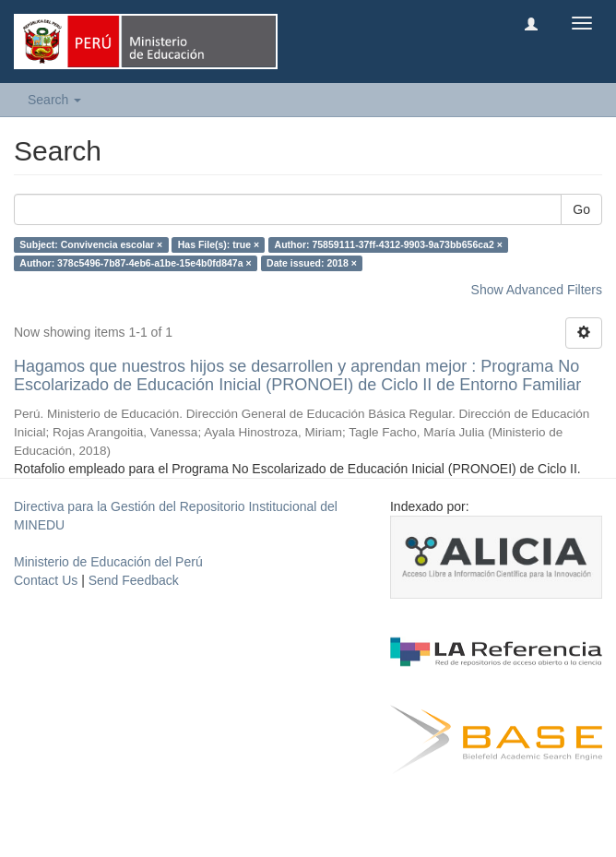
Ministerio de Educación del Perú (108, 562)
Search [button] (54, 100)
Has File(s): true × (219, 244)
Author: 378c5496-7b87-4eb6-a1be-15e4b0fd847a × (135, 263)
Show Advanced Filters (537, 290)
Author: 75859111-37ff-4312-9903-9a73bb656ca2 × (389, 244)
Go (581, 209)
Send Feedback (134, 580)
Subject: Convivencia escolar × (91, 244)
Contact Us (46, 580)
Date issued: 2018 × (312, 263)
